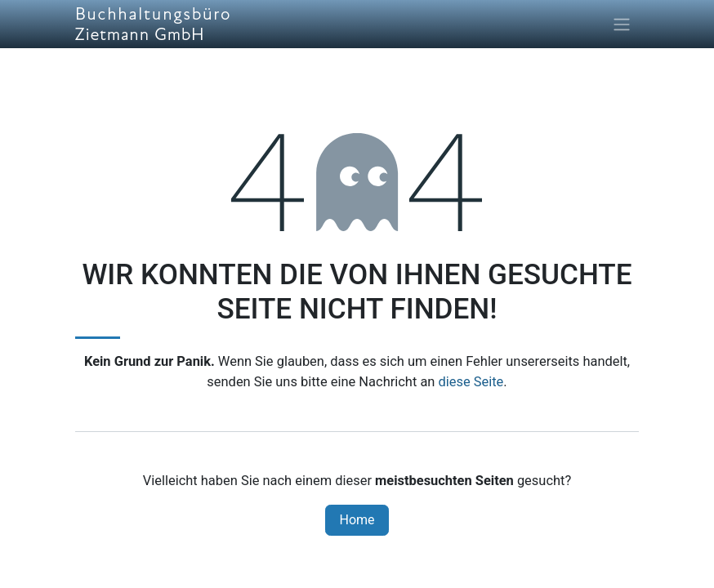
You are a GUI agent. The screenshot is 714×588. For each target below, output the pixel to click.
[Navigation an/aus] (622, 24)
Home (357, 520)
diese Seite (471, 382)
